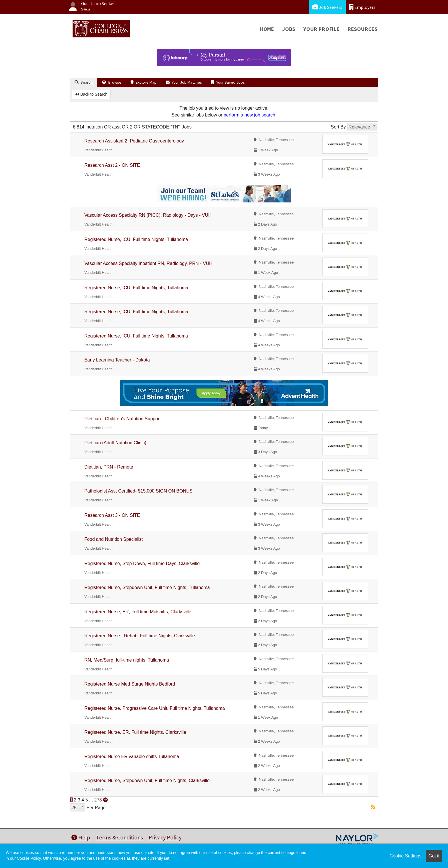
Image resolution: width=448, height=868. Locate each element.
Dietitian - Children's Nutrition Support (122, 419)
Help (81, 837)
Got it (434, 856)
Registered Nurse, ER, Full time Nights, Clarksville (135, 732)
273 (98, 800)
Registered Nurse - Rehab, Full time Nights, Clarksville (140, 636)
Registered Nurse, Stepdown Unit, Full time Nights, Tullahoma (147, 587)
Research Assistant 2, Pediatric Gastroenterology (134, 141)
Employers (362, 7)
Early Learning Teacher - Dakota (117, 360)
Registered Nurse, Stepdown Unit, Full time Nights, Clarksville (147, 780)
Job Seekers (327, 7)
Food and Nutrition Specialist (114, 539)
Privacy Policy (165, 837)
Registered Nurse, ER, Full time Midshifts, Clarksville (138, 612)
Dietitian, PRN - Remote (109, 467)
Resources (363, 29)
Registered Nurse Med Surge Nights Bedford (130, 684)
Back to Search (91, 94)
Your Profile (322, 29)
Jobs (289, 29)
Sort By (338, 127)
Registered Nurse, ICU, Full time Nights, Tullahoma (136, 239)
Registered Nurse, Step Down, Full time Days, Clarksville (142, 563)
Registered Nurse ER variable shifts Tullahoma (132, 757)
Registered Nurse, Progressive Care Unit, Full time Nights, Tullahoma (155, 708)
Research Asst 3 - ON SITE (112, 515)
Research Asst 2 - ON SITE (112, 165)
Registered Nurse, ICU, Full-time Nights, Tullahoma (136, 288)
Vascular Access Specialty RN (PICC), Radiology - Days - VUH (148, 215)
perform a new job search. (250, 115)
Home (267, 29)
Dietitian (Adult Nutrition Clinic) (115, 443)
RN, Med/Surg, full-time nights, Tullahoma (127, 660)
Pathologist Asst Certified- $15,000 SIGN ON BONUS (138, 491)
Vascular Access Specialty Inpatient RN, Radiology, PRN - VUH (148, 263)
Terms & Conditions (119, 837)
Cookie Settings (405, 856)
